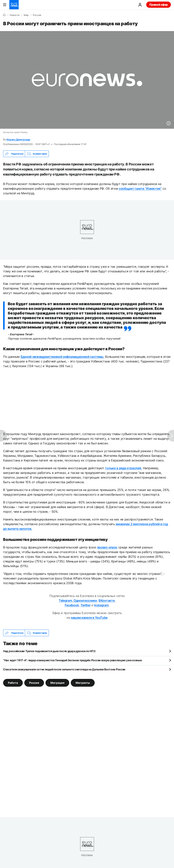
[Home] (4, 15)
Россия (37, 15)
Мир (26, 15)
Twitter (86, 605)
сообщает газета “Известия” (140, 189)
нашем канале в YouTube (89, 618)
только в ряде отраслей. (123, 468)
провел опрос (107, 547)
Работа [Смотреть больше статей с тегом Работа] (13, 683)
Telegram (65, 600)
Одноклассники (85, 600)
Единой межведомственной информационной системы (62, 357)
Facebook (72, 605)
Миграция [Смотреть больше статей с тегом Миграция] (57, 683)
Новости (15, 15)
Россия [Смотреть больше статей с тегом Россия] (34, 683)
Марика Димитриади (18, 139)
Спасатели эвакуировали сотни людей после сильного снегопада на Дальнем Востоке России (64, 669)
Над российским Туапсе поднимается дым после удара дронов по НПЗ (49, 651)
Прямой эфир (159, 5)
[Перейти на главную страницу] (14, 5)
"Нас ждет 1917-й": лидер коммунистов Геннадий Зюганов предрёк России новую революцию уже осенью (73, 660)
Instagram (101, 605)
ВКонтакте (107, 600)
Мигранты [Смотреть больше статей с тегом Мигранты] (83, 683)
